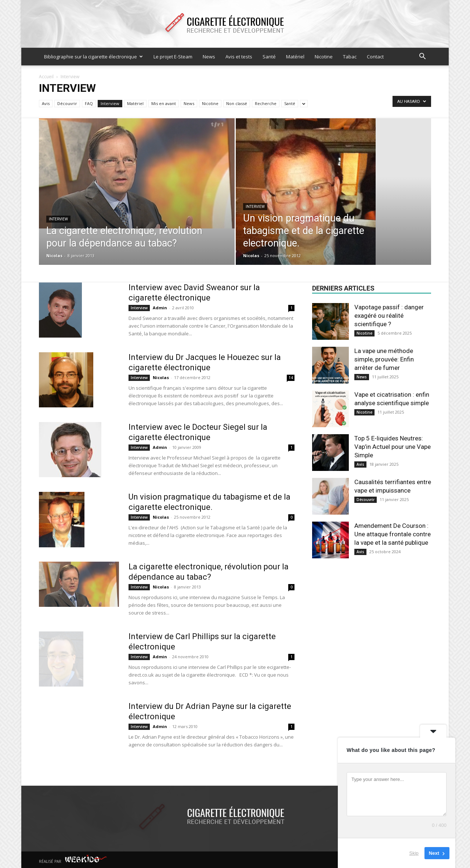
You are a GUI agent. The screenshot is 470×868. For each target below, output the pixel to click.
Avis (46, 103)
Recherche (266, 103)
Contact (375, 57)
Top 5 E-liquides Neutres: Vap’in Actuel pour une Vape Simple (393, 447)
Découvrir (67, 103)
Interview (110, 103)
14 (291, 378)
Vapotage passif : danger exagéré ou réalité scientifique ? (389, 316)
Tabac (350, 57)
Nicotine (324, 57)
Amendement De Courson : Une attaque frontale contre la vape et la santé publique (393, 534)
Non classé (237, 103)
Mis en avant (164, 103)
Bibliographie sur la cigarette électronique (93, 57)
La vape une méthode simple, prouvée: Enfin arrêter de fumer (384, 359)
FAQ (89, 103)
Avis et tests (239, 57)
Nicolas (54, 255)
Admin (160, 308)
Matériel (295, 57)
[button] (422, 57)
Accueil (46, 77)
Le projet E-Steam (173, 57)
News (209, 57)
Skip (414, 853)
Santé (269, 57)
